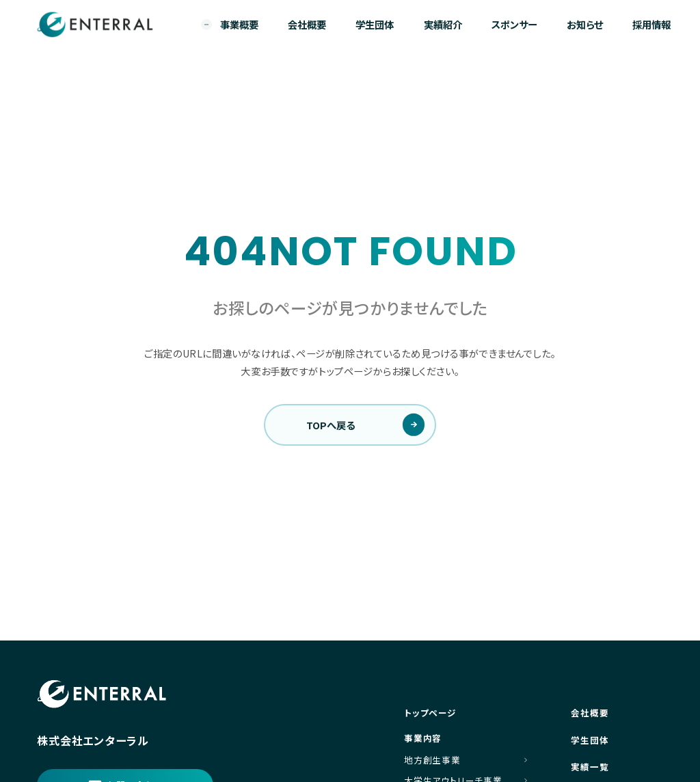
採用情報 (651, 24)
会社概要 (307, 24)
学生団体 (375, 24)
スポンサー (514, 24)
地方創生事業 (432, 760)
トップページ (430, 713)
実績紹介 (443, 24)
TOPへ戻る (331, 425)
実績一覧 (590, 767)
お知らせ (585, 24)
